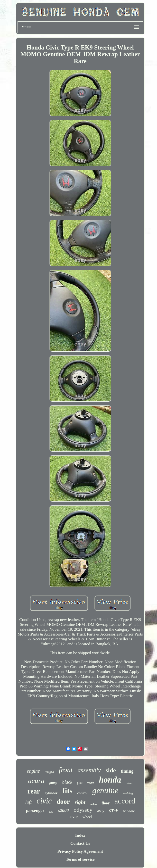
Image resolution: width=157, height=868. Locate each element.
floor (106, 803)
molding (128, 793)
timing (127, 771)
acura (36, 781)
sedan (94, 804)
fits (67, 791)
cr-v (114, 810)
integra (49, 772)
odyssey (83, 810)
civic (44, 801)
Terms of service (80, 859)
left (28, 802)
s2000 (63, 810)
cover (73, 817)
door (63, 802)
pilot (80, 783)
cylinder (51, 793)
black (67, 782)
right (80, 802)
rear (34, 791)
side (111, 770)
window (129, 811)
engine (33, 771)
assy (101, 811)
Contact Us (80, 843)
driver (129, 783)
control (82, 793)
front (66, 770)
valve (91, 783)
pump (53, 783)
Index (80, 835)
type (51, 812)
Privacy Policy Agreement (80, 851)
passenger (35, 810)
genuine (105, 790)
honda (110, 780)
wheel (87, 817)
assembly (89, 770)
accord (125, 801)
